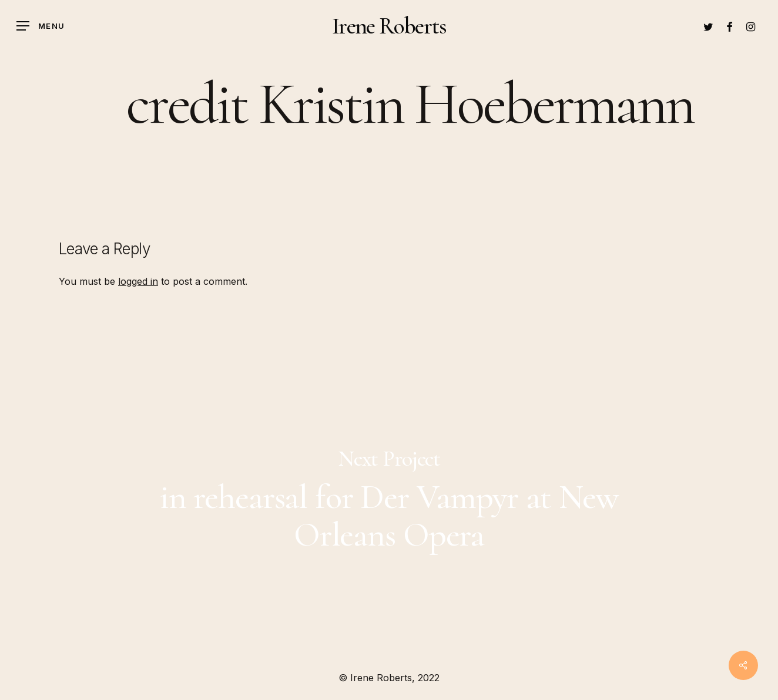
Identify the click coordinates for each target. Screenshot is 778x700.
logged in (138, 281)
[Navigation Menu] (41, 26)
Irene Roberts (389, 26)
